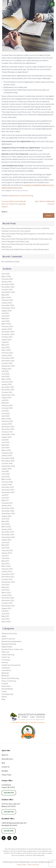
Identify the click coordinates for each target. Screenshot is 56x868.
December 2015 (8, 532)
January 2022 (7, 384)
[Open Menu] (52, 4)
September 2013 (8, 582)
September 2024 (8, 308)
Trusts (4, 692)
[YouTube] (15, 838)
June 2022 (5, 374)
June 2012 (5, 614)
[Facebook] (4, 838)
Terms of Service (33, 865)
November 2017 (8, 490)
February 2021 (7, 406)
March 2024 (6, 324)
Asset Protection (8, 639)
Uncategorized (7, 694)
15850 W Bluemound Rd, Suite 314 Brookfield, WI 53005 (14, 824)
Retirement (6, 686)
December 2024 (8, 305)
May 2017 (5, 500)
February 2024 (7, 326)
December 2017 (8, 487)
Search (4, 212)
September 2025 (8, 292)
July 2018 (5, 471)
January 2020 (7, 424)
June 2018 (5, 474)
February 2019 (7, 453)
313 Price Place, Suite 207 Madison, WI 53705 (11, 805)
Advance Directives (9, 634)
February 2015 (7, 550)
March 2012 (6, 622)
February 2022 (7, 382)
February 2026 (7, 279)
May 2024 (5, 319)
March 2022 (6, 379)
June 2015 (5, 543)
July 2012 (5, 611)
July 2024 (5, 313)
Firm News (6, 660)
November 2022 (8, 361)
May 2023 (5, 345)
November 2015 (8, 535)
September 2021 (8, 395)
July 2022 (5, 371)
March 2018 (6, 479)
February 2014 (7, 569)
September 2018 (8, 466)
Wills (3, 699)
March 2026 (6, 276)
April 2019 (6, 448)
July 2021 (5, 400)
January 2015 (7, 553)
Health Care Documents (11, 665)
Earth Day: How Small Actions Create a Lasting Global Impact (25, 249)
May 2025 (5, 295)
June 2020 (6, 413)
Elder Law (5, 652)
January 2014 (7, 571)
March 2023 (6, 350)
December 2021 (8, 387)
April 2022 (6, 377)
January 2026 (7, 282)
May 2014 (5, 561)
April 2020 (6, 416)
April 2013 (6, 590)
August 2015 (6, 540)
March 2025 (6, 298)
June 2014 (6, 558)
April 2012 (5, 619)
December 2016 (8, 508)
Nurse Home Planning (10, 678)
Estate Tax (6, 657)
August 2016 (6, 516)
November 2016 (8, 511)
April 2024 (6, 321)
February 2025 (7, 300)
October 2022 (7, 363)
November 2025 (8, 287)
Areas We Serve (7, 759)
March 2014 (6, 566)
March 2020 (6, 419)
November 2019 (8, 429)
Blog (3, 763)
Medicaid (5, 673)
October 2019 (7, 432)
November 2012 (8, 601)
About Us (5, 755)
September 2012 (8, 606)
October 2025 (7, 290)
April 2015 (6, 548)
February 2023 (7, 353)
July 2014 (5, 556)
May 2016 (5, 521)
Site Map (5, 771)
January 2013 (7, 595)
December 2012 (8, 598)
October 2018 (7, 463)
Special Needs (7, 689)
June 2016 (5, 519)
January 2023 (7, 356)
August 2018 (6, 469)
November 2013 (8, 577)
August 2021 (6, 398)
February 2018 (7, 482)
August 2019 (6, 437)
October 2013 (7, 579)
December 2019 (8, 427)
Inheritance (6, 670)
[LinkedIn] (9, 838)
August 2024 (7, 311)
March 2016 (6, 527)
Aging (4, 636)
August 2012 (6, 608)
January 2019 (7, 456)
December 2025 (8, 284)
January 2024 (7, 329)
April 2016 (6, 524)
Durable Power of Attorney (12, 649)
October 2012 (7, 603)
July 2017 (5, 495)
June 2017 (5, 498)
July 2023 (5, 342)
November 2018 (8, 461)
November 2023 (8, 334)
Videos (4, 697)
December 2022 (8, 358)
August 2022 (6, 369)
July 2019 (5, 440)
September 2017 (8, 492)
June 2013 (5, 585)
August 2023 (7, 340)
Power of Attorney (9, 681)
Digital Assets (15, 196)
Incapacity (6, 668)
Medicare (5, 676)
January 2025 (7, 303)
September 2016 (8, 514)
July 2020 (5, 411)
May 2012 (5, 616)
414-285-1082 (9, 831)
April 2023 (6, 348)
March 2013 (6, 593)
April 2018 (6, 477)
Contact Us (6, 767)
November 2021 (8, 390)
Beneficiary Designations (11, 641)
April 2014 (6, 564)
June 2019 (5, 442)
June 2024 (6, 316)
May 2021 (5, 403)
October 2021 (7, 392)
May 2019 (5, 445)
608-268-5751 (9, 793)
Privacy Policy (6, 775)
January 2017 (7, 506)
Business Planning (9, 644)
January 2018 (7, 485)
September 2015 (8, 537)
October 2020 (7, 408)
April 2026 (6, 274)
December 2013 (8, 574)
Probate (5, 684)
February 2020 (7, 421)
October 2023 (7, 337)
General (5, 662)
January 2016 (7, 529)
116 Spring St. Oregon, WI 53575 (8, 786)
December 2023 (8, 332)
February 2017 (7, 503)
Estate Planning (27, 196)
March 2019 (6, 450)
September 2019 (8, 434)
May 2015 (5, 545)
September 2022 (8, 366)
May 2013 (5, 587)
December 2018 (8, 458)
